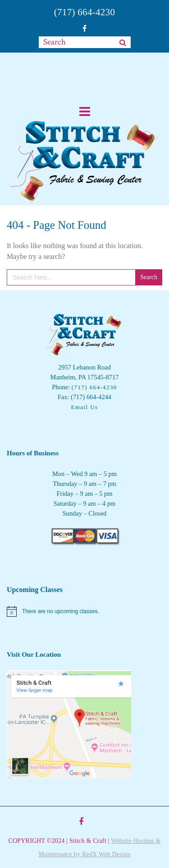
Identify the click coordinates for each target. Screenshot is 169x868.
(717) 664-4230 (84, 12)
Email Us (85, 407)
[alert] (84, 611)
